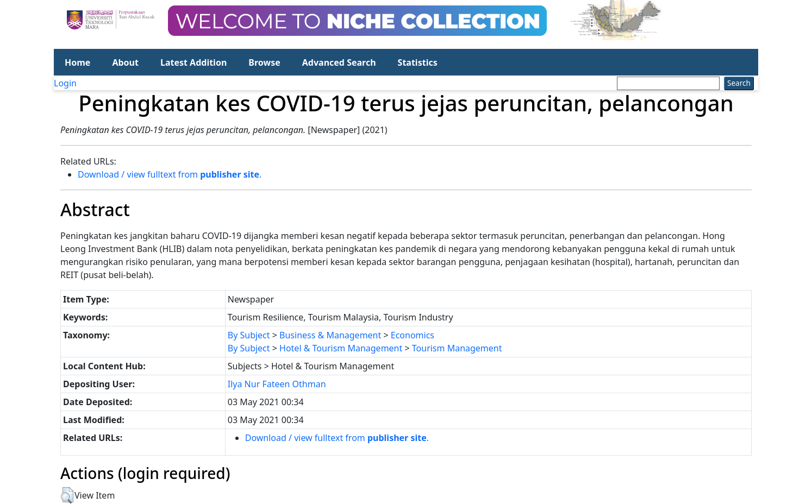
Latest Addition (193, 62)
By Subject (249, 335)
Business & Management (330, 335)
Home (77, 62)
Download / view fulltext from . (170, 174)
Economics (413, 335)
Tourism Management (457, 348)
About (125, 62)
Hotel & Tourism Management (341, 348)
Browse (264, 62)
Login (65, 83)
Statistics (418, 62)
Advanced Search (339, 62)
